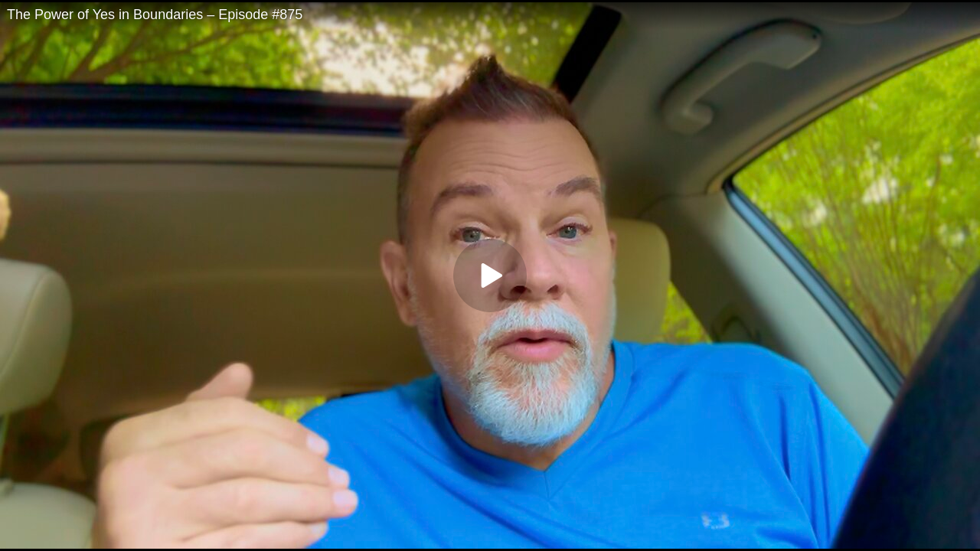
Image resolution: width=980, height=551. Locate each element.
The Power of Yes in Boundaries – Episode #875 (155, 15)
